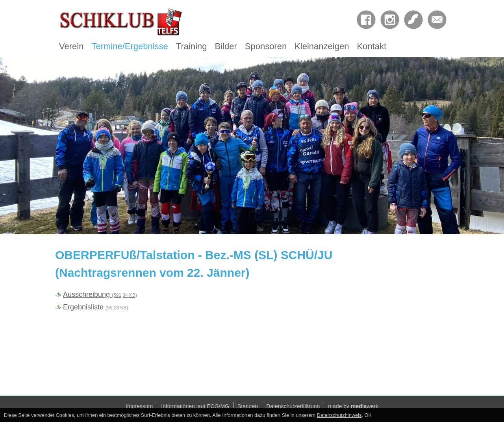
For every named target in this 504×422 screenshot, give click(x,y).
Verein (71, 46)
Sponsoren (266, 46)
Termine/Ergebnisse (130, 46)
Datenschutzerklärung (293, 406)
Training (192, 46)
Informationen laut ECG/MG (195, 406)
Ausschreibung (100, 294)
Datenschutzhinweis (339, 415)
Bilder (226, 46)
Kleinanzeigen (322, 46)
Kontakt (372, 46)
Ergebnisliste (95, 307)
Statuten (248, 406)
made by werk (353, 406)
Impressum (139, 406)
